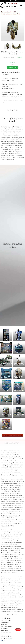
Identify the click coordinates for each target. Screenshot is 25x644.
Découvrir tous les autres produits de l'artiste (13, 435)
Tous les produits (10, 12)
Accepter (18, 630)
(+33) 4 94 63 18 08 (14, 1)
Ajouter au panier (12, 68)
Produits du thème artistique (10, 14)
